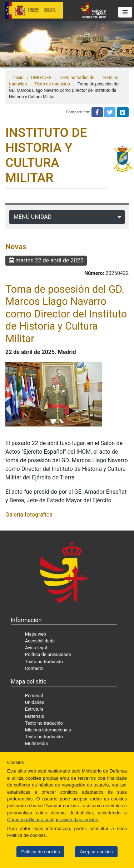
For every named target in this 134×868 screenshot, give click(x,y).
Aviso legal (36, 648)
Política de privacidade (48, 654)
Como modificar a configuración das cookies (53, 820)
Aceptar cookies (96, 852)
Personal (34, 696)
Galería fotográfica (29, 515)
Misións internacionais (48, 730)
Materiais (34, 716)
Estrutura (34, 709)
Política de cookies (40, 852)
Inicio (18, 78)
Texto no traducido (77, 78)
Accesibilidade (40, 641)
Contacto (34, 668)
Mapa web (36, 634)
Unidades (34, 702)
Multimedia (36, 743)
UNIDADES (41, 78)
